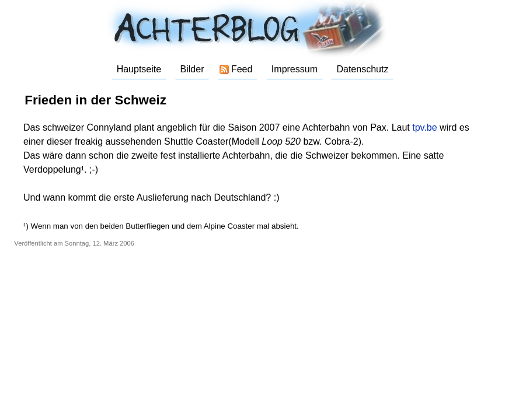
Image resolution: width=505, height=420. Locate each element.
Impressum (295, 69)
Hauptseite (139, 69)
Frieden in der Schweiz (95, 100)
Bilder (192, 69)
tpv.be (424, 127)
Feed (242, 69)
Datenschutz (362, 69)
